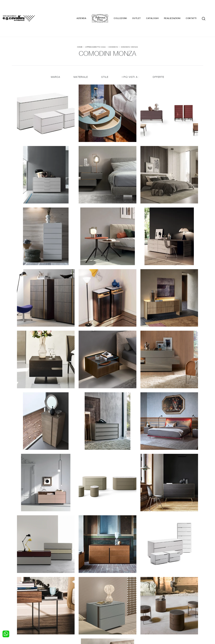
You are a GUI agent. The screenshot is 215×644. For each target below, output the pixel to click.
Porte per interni (119, 598)
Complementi (117, 604)
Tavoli (65, 604)
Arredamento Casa (95, 27)
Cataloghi (157, 8)
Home (80, 27)
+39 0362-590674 (147, 619)
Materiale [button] (81, 58)
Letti (16, 598)
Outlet (142, 8)
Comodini (113, 27)
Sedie (65, 608)
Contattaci (163, 601)
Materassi (115, 608)
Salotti (65, 598)
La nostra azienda (168, 598)
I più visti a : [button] (131, 58)
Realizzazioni (177, 8)
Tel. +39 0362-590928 (122, 619)
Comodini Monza (130, 27)
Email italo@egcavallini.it (173, 619)
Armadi (18, 604)
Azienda (86, 8)
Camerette (20, 601)
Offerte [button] (159, 58)
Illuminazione (117, 601)
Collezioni (125, 8)
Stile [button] (105, 58)
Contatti (196, 8)
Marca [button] (55, 58)
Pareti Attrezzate (71, 601)
